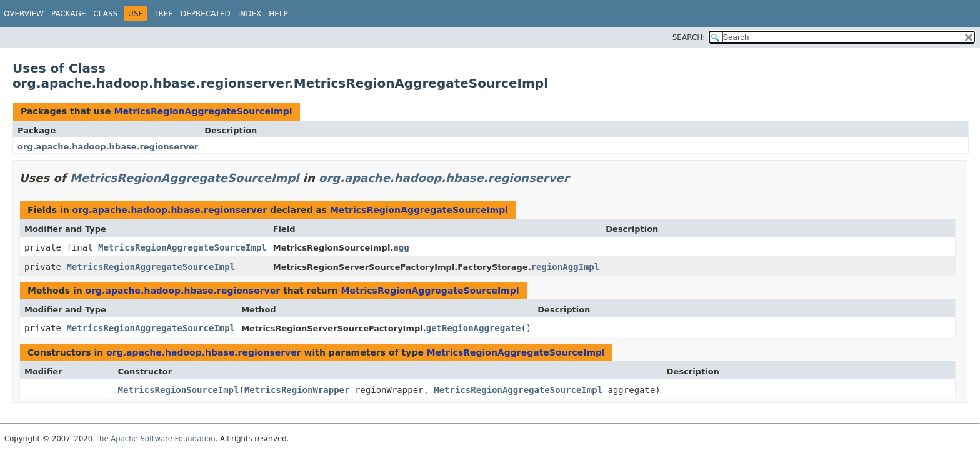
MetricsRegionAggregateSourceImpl (203, 111)
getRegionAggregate (474, 328)
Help (278, 14)
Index (250, 14)
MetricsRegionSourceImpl (179, 390)
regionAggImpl (566, 267)
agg (401, 247)
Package (68, 14)
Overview (24, 14)
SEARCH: (689, 37)
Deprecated (206, 14)
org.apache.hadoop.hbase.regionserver (108, 147)
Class (105, 14)
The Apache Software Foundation (155, 439)
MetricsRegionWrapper (297, 390)
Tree (163, 14)
